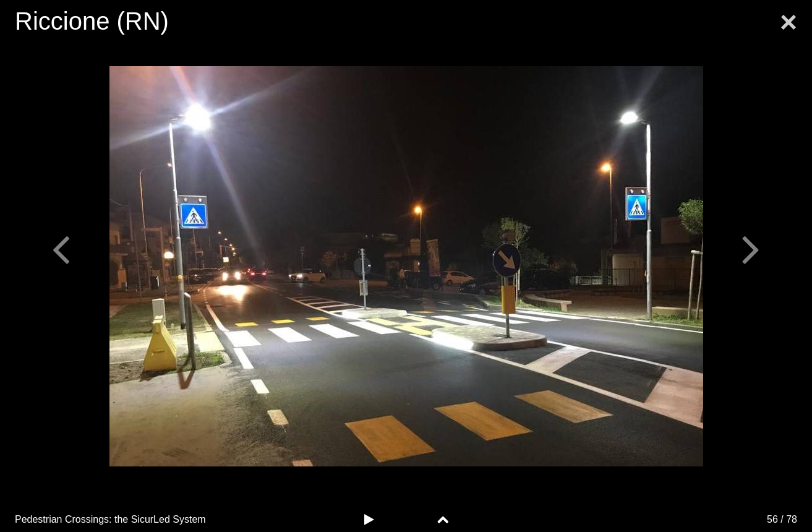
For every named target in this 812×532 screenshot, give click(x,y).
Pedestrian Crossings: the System (110, 519)
